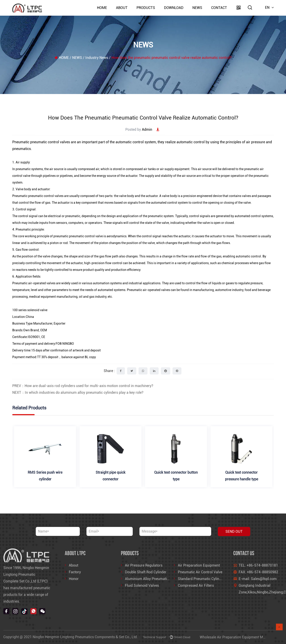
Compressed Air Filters (196, 585)
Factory (75, 572)
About (122, 8)
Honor (74, 579)
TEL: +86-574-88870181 (258, 565)
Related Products (29, 408)
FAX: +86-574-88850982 (258, 572)
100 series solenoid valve (30, 310)
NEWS (197, 8)
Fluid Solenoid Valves (142, 585)
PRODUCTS (146, 8)
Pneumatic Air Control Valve (200, 572)
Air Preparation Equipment (199, 565)
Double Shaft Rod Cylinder (146, 572)
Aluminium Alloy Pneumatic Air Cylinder (156, 579)
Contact (219, 8)
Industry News (97, 58)
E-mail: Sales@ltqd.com (258, 579)
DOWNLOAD (174, 8)
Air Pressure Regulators (144, 565)
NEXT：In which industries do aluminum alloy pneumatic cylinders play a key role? (78, 393)
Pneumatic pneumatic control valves (41, 142)
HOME (102, 8)
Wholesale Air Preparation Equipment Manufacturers (242, 637)
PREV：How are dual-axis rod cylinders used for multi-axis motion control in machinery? (83, 386)
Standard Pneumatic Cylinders (202, 579)
